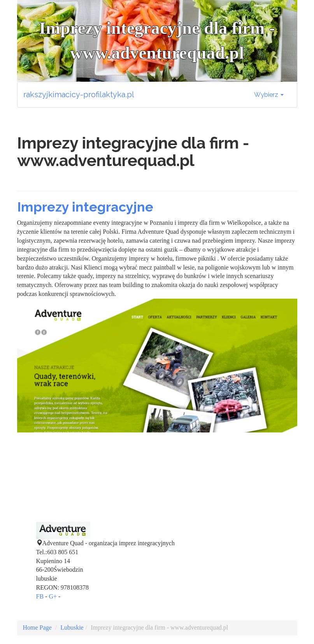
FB (40, 596)
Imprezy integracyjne (85, 207)
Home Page (37, 627)
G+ (53, 596)
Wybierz (269, 95)
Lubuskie (72, 627)
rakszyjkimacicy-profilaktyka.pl (79, 94)
